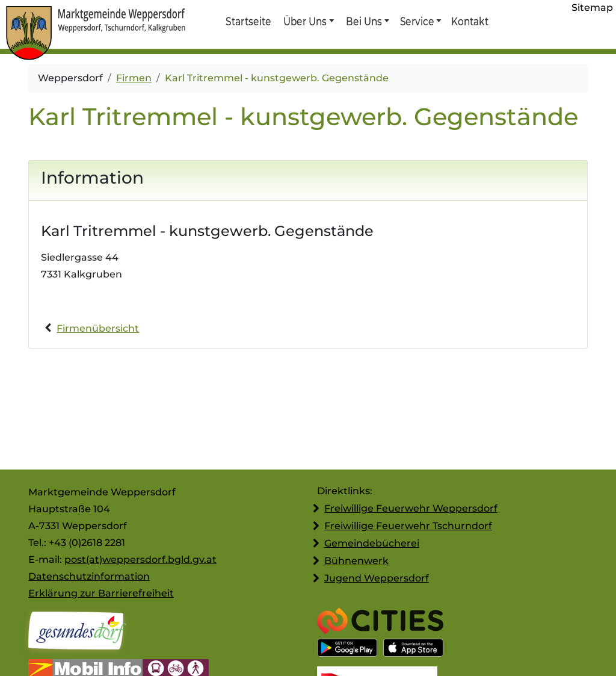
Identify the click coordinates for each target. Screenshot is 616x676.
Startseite (248, 21)
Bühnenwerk (356, 561)
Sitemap (592, 8)
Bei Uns (364, 21)
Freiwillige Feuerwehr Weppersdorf (411, 508)
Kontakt (469, 21)
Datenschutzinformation (89, 576)
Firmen (134, 78)
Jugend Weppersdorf (377, 578)
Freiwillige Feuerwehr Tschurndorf (408, 526)
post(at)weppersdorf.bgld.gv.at (140, 560)
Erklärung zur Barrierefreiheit (101, 593)
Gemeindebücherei (372, 543)
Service (417, 21)
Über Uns (305, 21)
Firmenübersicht (98, 328)
